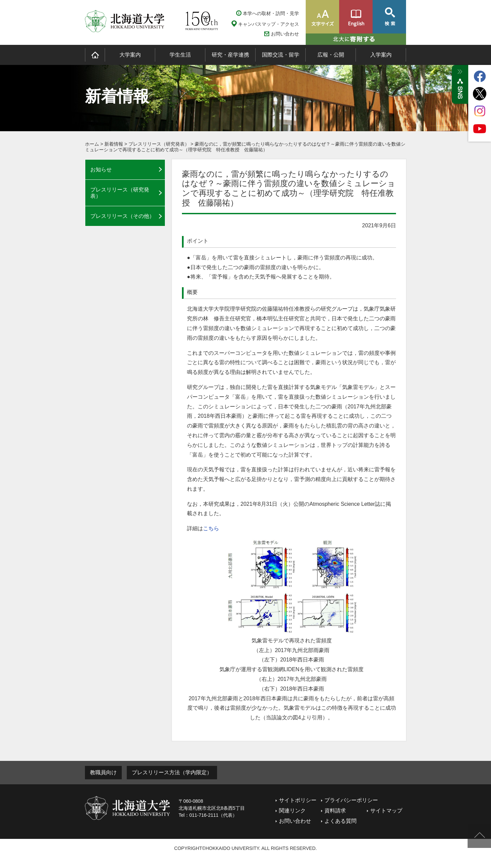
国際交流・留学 (281, 55)
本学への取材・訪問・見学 (271, 13)
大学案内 (130, 55)
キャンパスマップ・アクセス (269, 24)
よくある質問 (340, 821)
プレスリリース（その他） (122, 216)
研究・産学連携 (230, 55)
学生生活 (180, 55)
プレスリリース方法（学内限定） (172, 772)
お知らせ (101, 170)
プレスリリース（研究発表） (159, 144)
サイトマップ (386, 811)
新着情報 (114, 144)
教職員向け (103, 772)
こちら (211, 528)
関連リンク (292, 811)
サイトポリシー (298, 800)
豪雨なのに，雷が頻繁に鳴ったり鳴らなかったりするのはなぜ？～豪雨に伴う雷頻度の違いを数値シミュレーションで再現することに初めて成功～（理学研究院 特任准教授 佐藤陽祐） (245, 147)
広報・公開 (331, 55)
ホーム (92, 144)
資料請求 (335, 811)
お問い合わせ (285, 34)
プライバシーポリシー (351, 800)
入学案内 (381, 55)
